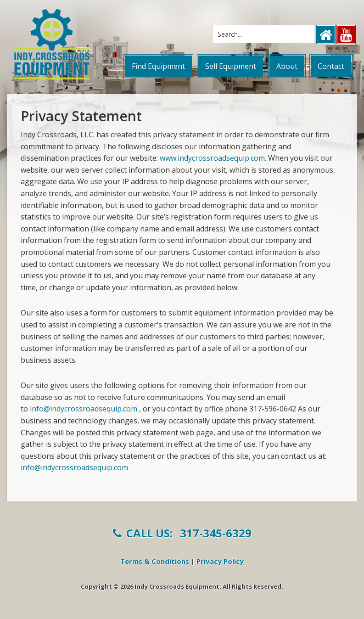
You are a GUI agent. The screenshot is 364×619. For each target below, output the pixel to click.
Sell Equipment (231, 66)
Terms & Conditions (155, 561)
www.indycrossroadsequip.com (212, 158)
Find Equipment (158, 66)
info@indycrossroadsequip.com (84, 409)
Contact (331, 66)
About (287, 66)
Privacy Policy (220, 561)
